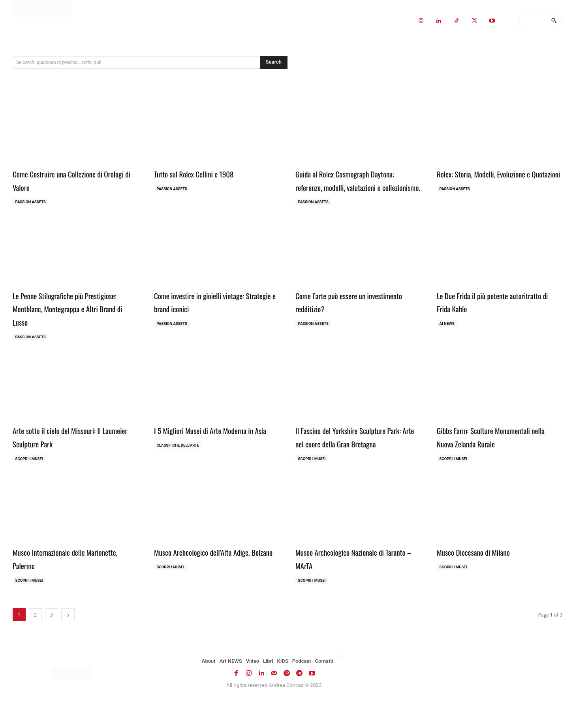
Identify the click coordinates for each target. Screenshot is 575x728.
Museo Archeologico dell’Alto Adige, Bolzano (214, 587)
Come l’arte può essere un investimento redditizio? (340, 315)
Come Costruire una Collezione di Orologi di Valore (69, 180)
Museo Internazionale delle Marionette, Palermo (58, 587)
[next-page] (68, 644)
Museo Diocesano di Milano (483, 580)
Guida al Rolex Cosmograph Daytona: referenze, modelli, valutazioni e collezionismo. (358, 186)
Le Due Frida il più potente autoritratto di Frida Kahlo (482, 315)
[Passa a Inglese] (342, 687)
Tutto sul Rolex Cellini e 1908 (204, 173)
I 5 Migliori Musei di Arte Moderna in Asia (217, 451)
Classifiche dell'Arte (179, 473)
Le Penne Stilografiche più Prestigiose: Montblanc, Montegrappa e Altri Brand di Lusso (73, 322)
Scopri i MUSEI (30, 473)
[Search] (554, 21)
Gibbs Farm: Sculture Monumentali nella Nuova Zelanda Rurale (496, 451)
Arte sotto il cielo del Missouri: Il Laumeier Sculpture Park (68, 451)
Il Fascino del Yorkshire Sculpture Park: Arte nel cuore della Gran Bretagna (352, 457)
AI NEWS (447, 338)
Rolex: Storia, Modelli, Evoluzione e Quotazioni (496, 180)
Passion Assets (31, 202)
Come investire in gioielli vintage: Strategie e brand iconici (211, 315)
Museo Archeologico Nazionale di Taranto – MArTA (351, 587)
